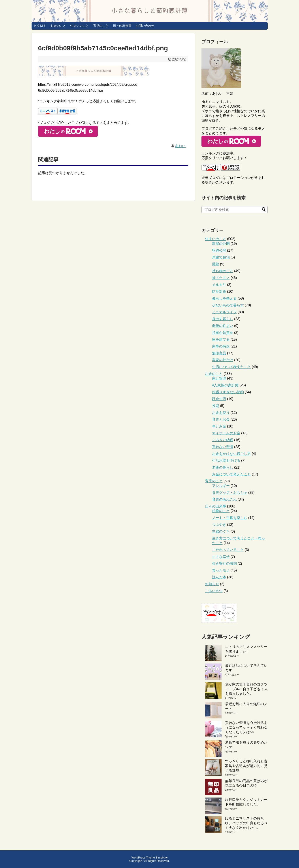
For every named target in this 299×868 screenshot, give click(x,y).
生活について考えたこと (231, 367)
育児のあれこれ (224, 499)
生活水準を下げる (226, 461)
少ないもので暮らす (228, 305)
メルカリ (219, 285)
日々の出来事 (122, 26)
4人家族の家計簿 (225, 385)
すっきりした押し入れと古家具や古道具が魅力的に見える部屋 (246, 766)
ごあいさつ (214, 591)
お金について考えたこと (231, 474)
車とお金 (219, 426)
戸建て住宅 (221, 257)
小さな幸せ (221, 557)
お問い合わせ (145, 26)
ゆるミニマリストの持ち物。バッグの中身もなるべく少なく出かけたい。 (246, 823)
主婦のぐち (221, 531)
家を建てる (221, 339)
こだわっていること (228, 550)
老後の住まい (223, 326)
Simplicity (162, 858)
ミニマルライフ (224, 312)
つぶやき (219, 525)
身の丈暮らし (223, 319)
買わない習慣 (223, 447)
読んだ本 (219, 577)
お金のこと (58, 26)
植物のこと (221, 511)
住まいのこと (79, 26)
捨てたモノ (221, 278)
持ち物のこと (223, 271)
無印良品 (219, 353)
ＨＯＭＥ (40, 26)
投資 (216, 406)
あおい (180, 146)
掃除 (216, 264)
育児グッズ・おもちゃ (230, 493)
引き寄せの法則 (224, 563)
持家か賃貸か (223, 333)
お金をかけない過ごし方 (231, 454)
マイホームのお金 (226, 433)
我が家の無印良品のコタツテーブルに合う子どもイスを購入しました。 (246, 689)
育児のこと (101, 26)
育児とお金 (221, 419)
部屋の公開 (221, 244)
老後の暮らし (223, 467)
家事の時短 (221, 346)
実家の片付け (223, 360)
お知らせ (212, 584)
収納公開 (219, 250)
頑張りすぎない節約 (228, 392)
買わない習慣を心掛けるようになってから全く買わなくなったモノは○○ (246, 727)
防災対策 (219, 292)
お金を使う (221, 413)
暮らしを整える (224, 298)
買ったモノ (221, 570)
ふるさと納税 (223, 440)
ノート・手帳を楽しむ (230, 518)
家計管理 (219, 378)
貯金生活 (219, 399)
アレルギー (221, 486)
